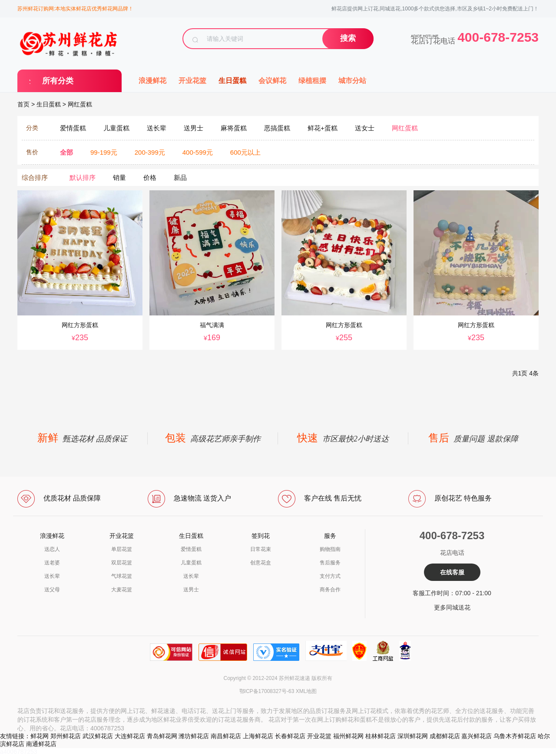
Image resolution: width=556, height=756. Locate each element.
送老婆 (52, 563)
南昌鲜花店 (226, 736)
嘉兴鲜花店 (477, 736)
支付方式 (330, 576)
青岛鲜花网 (162, 736)
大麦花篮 (122, 590)
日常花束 (261, 549)
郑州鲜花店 (66, 736)
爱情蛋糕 (191, 549)
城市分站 (352, 81)
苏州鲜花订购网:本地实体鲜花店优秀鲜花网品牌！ (75, 9)
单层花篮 (122, 549)
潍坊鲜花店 (194, 736)
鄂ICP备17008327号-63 (267, 691)
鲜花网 (40, 736)
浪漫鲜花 (152, 81)
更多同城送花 (452, 607)
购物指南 (330, 549)
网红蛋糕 (80, 104)
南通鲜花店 (41, 744)
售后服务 (330, 563)
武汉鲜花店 (98, 736)
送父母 (52, 590)
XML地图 (306, 691)
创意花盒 (261, 563)
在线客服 (452, 572)
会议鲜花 (272, 81)
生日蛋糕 (232, 81)
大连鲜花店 (130, 736)
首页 (23, 104)
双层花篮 (122, 563)
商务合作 (330, 590)
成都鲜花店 (445, 736)
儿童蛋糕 (191, 563)
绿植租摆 (312, 81)
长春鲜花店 (290, 736)
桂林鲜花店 (381, 736)
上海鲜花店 (258, 736)
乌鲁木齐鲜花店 (515, 736)
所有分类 (58, 81)
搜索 (348, 38)
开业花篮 (192, 81)
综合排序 (35, 177)
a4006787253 (19, 752)
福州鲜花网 (348, 736)
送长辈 (52, 576)
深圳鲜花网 (413, 736)
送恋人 (52, 549)
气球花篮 (122, 576)
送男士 (191, 590)
